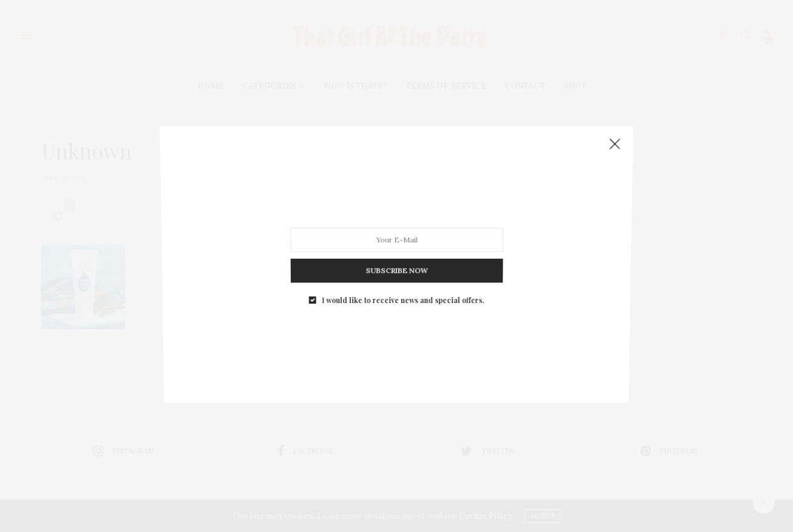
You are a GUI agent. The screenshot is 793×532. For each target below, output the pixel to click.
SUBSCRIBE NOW (396, 263)
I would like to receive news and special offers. (403, 290)
